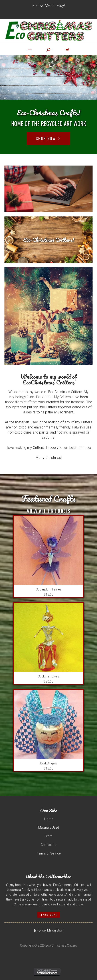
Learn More (48, 915)
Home (49, 819)
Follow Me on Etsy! (49, 5)
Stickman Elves (48, 676)
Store (48, 836)
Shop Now (48, 138)
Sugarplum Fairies (49, 589)
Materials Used (49, 828)
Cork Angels (48, 763)
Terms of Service (49, 853)
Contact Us (48, 845)
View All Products (48, 511)
